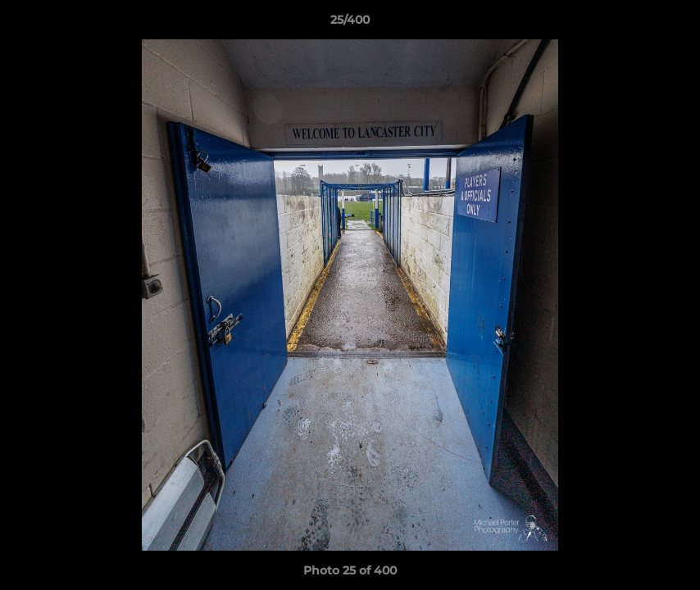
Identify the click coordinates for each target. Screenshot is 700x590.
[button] (670, 24)
